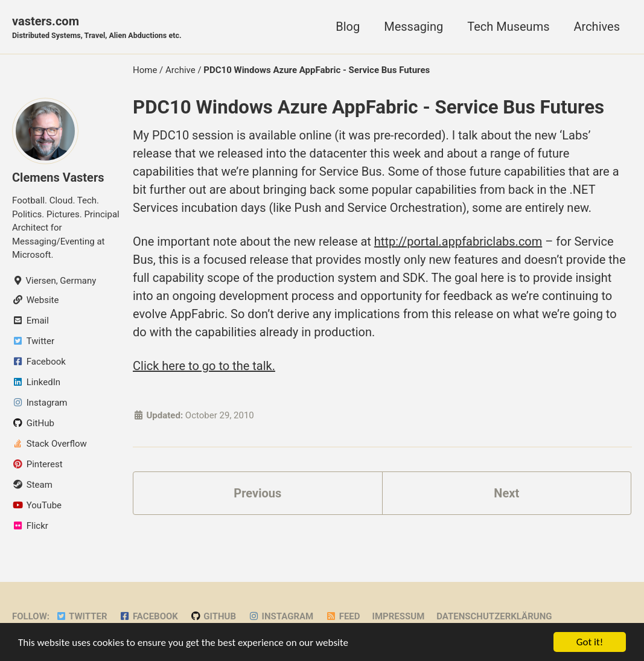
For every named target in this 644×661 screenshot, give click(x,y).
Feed (343, 616)
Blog (348, 27)
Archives (597, 27)
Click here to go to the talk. (204, 366)
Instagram (281, 616)
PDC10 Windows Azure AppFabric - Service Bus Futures (368, 107)
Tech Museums (508, 27)
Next (506, 493)
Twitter (81, 616)
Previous (257, 493)
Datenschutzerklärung (494, 616)
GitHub (213, 616)
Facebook (149, 616)
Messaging (413, 27)
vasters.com (97, 28)
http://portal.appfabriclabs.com (458, 241)
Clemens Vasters (58, 177)
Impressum (399, 616)
